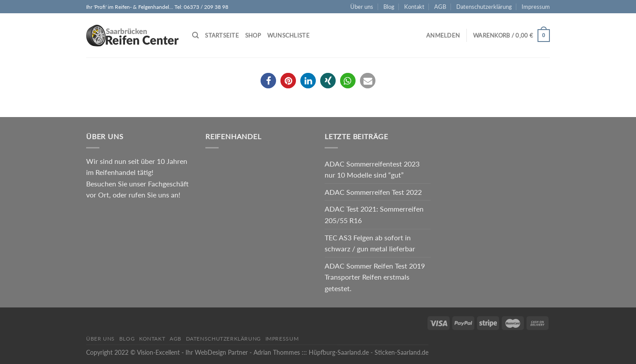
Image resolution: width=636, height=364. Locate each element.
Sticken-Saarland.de (401, 352)
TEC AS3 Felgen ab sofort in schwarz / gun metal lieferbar (370, 243)
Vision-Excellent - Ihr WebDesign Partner (192, 352)
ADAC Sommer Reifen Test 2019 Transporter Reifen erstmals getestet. (375, 277)
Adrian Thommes (277, 352)
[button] (268, 81)
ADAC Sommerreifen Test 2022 (373, 192)
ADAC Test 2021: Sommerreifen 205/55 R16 (374, 214)
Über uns (362, 7)
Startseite (222, 35)
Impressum (536, 7)
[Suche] (195, 35)
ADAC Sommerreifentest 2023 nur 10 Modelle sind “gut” (372, 169)
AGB (440, 7)
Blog (389, 7)
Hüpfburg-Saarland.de (339, 352)
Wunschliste (288, 35)
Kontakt (414, 7)
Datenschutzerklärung (484, 7)
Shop (253, 35)
